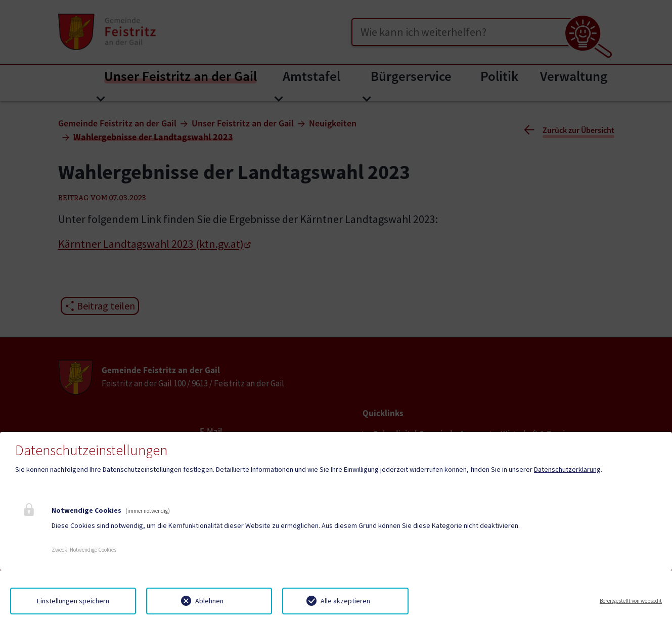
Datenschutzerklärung (567, 469)
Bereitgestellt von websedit (631, 601)
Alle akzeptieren (345, 601)
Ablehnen (209, 601)
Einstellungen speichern (73, 601)
